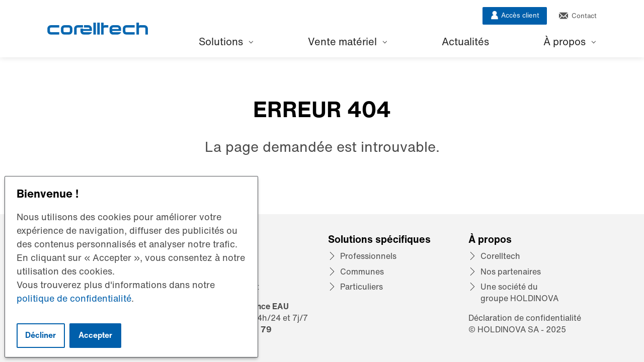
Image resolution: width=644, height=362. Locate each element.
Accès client (515, 15)
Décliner (41, 335)
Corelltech (500, 256)
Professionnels (368, 256)
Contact (578, 16)
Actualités (465, 41)
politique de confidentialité (74, 298)
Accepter (95, 335)
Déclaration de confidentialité (525, 318)
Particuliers (361, 287)
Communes (362, 271)
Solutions (226, 41)
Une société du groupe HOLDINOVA (519, 292)
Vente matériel (347, 41)
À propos (570, 41)
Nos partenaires (511, 271)
